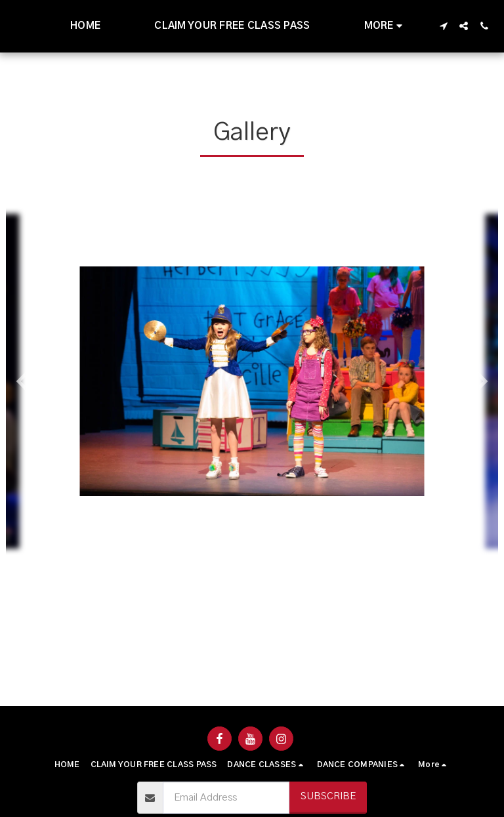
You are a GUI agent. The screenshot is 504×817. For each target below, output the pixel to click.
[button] (443, 26)
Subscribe (328, 796)
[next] (478, 381)
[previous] (26, 381)
